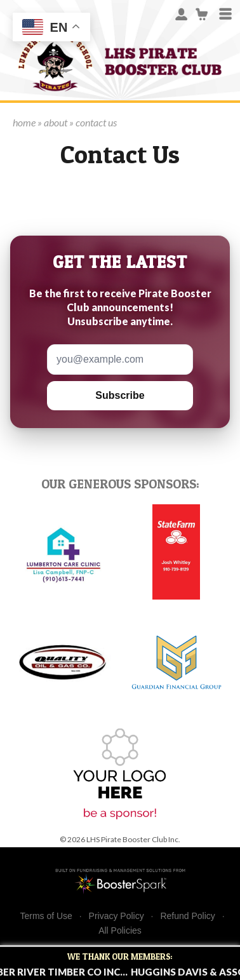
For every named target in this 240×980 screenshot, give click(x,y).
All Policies (120, 930)
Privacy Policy (117, 916)
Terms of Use (46, 916)
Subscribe (120, 395)
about (56, 122)
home (24, 122)
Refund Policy (187, 916)
